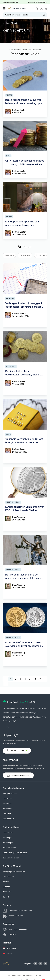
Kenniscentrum (18, 23)
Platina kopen (8, 843)
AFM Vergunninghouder (15, 929)
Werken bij (7, 892)
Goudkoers (25, 255)
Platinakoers (8, 809)
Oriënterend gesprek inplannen (15, 853)
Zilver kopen (8, 833)
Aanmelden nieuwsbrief (18, 775)
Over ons (6, 887)
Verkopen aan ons (10, 793)
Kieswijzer (7, 814)
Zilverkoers (7, 799)
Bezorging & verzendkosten (14, 872)
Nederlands (9, 948)
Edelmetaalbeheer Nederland (17, 911)
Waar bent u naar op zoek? (25, 15)
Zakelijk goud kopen (11, 858)
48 (35, 679)
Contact (6, 897)
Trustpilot (9, 934)
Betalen (6, 882)
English (7, 953)
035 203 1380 (43, 2)
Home (7, 23)
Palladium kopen (9, 848)
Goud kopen (8, 838)
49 (39, 679)
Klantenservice (9, 877)
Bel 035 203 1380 (17, 751)
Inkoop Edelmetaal (13, 916)
